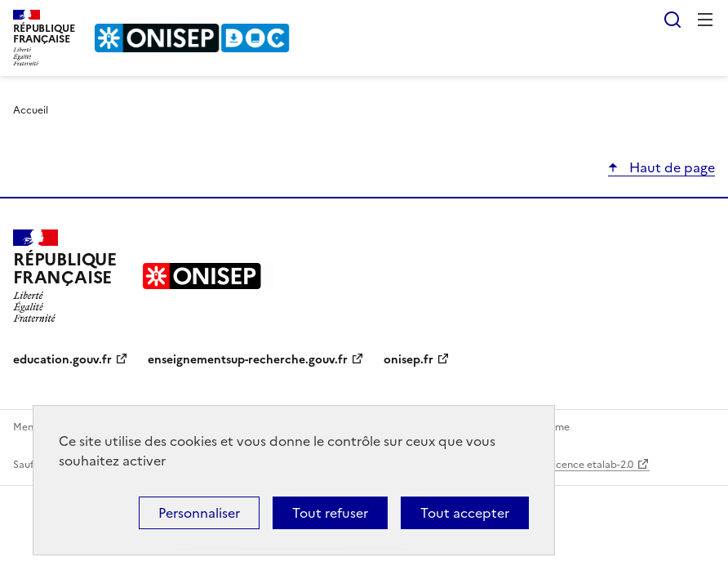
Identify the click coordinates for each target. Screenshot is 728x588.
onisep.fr (408, 360)
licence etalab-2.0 (592, 465)
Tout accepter (465, 513)
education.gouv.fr (62, 360)
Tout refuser (330, 513)
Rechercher (673, 20)
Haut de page (670, 167)
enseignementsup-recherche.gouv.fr (248, 360)
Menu (705, 20)
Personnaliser (199, 513)
